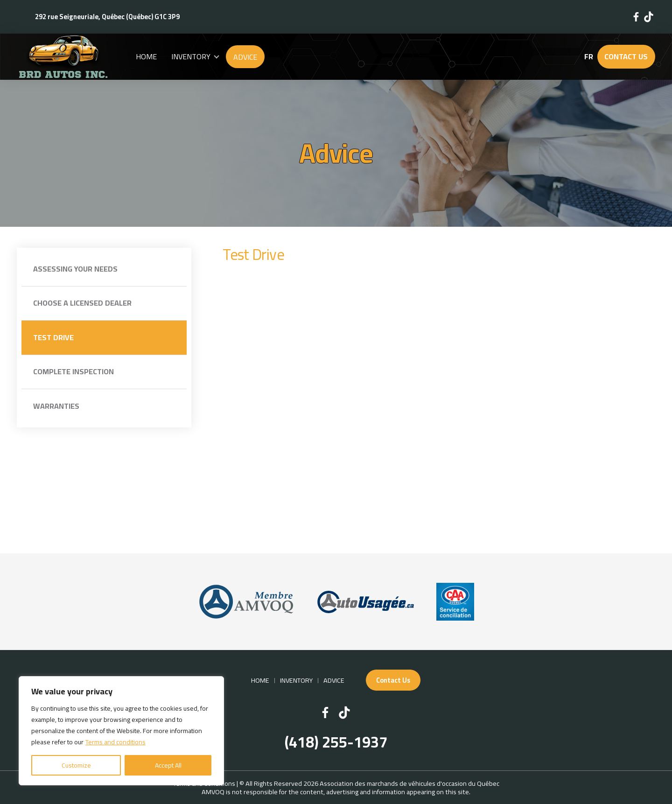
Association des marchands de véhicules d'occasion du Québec (409, 783)
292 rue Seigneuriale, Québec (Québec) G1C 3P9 (107, 17)
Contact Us (626, 56)
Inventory (191, 56)
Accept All (168, 765)
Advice (245, 57)
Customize (76, 765)
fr (588, 57)
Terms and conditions (115, 742)
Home (146, 56)
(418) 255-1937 (336, 743)
